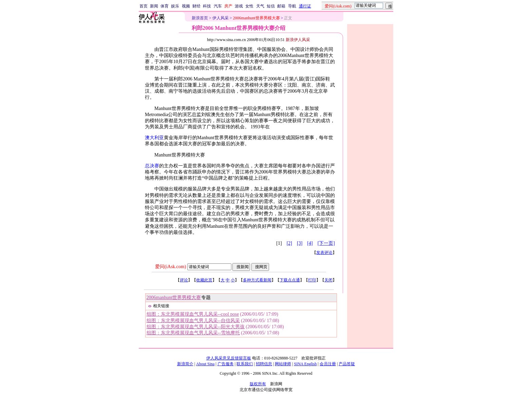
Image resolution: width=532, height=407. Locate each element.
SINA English (305, 364)
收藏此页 (204, 280)
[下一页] (326, 243)
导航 (292, 6)
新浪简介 (185, 364)
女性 (249, 6)
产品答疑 (347, 364)
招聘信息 (264, 364)
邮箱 (281, 6)
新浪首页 (200, 18)
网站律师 (283, 364)
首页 (144, 6)
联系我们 (245, 364)
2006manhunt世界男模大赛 (174, 298)
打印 (312, 280)
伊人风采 (221, 18)
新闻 (154, 6)
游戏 (239, 6)
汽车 (218, 6)
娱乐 (175, 6)
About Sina (205, 364)
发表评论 (324, 253)
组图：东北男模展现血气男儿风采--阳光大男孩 (196, 327)
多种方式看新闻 (257, 280)
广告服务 (226, 364)
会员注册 (328, 364)
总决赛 (152, 166)
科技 (207, 6)
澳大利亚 (154, 138)
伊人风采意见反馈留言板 (229, 358)
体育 (165, 6)
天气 (260, 6)
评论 (184, 280)
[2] (289, 243)
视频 (186, 6)
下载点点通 (290, 280)
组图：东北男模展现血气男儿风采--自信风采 (193, 321)
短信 (271, 6)
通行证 (305, 6)
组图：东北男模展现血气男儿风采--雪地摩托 (193, 333)
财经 (196, 6)
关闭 (328, 280)
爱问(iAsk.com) (170, 267)
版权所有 (258, 384)
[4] (310, 243)
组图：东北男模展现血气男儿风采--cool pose (193, 314)
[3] (300, 243)
